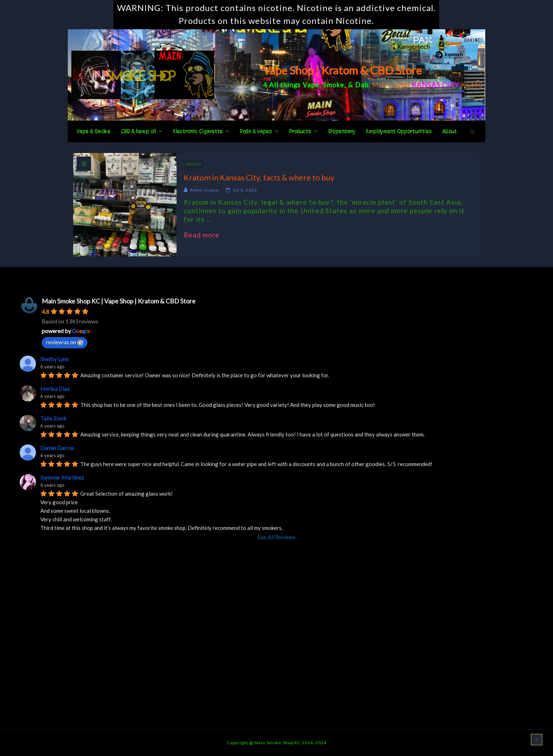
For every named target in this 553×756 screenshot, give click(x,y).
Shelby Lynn (55, 359)
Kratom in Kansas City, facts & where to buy (259, 177)
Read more (205, 235)
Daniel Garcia (57, 448)
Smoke (334, 85)
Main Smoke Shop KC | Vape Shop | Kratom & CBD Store (119, 301)
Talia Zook (53, 418)
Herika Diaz (55, 389)
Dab (362, 85)
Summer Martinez (62, 477)
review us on (65, 342)
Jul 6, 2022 (245, 190)
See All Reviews (276, 537)
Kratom (193, 164)
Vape (311, 85)
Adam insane (204, 190)
